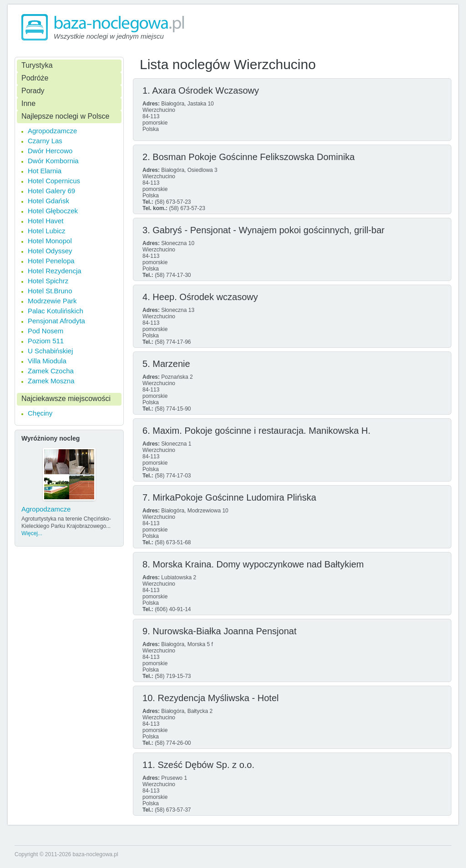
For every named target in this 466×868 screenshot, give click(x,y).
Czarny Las (45, 141)
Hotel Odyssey (50, 251)
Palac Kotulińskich (56, 311)
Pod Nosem (46, 331)
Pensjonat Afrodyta (56, 321)
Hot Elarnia (45, 171)
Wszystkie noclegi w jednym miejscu (109, 36)
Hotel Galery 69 (51, 191)
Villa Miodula (47, 361)
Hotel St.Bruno (50, 291)
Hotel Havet (46, 221)
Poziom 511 (46, 341)
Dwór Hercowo (50, 151)
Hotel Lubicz (47, 231)
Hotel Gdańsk (48, 201)
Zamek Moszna (51, 381)
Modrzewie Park (52, 301)
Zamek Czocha (51, 371)
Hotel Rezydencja (55, 271)
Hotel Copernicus (54, 181)
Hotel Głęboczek (53, 211)
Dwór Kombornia (53, 161)
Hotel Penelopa (51, 261)
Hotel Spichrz (48, 281)
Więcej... (32, 533)
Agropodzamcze (52, 131)
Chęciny (40, 413)
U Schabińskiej (50, 351)
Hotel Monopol (50, 241)
